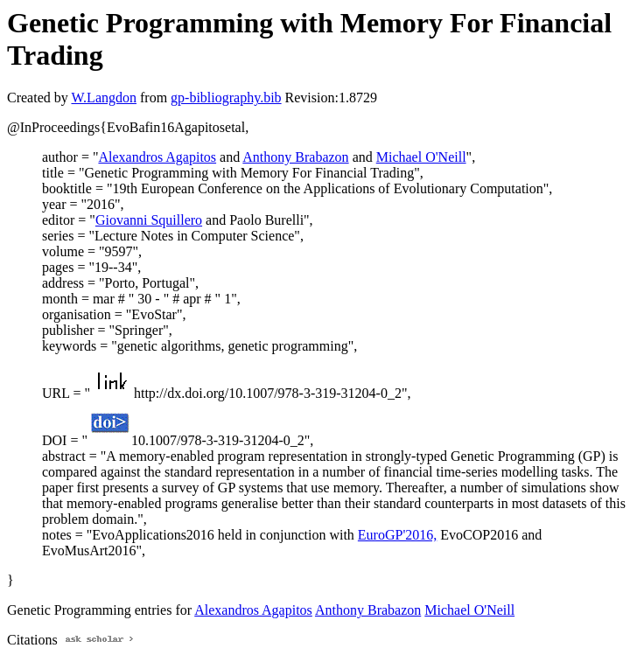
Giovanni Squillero (149, 220)
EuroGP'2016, (397, 535)
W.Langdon (104, 98)
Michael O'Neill (421, 157)
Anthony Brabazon (295, 157)
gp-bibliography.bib (226, 98)
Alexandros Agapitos (157, 157)
